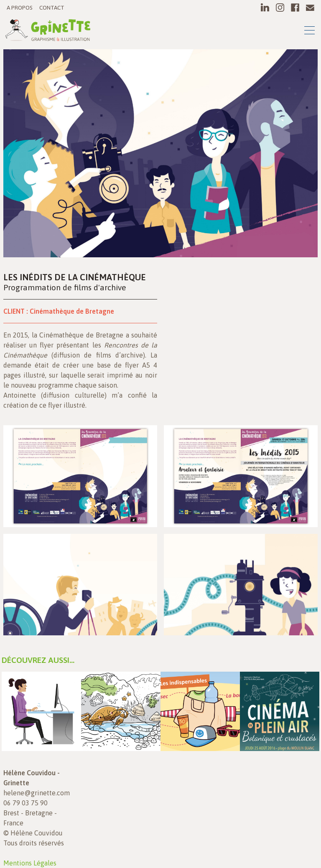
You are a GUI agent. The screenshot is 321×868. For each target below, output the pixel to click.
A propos (20, 8)
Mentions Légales (30, 863)
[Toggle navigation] (310, 32)
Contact (52, 8)
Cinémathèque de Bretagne (72, 311)
